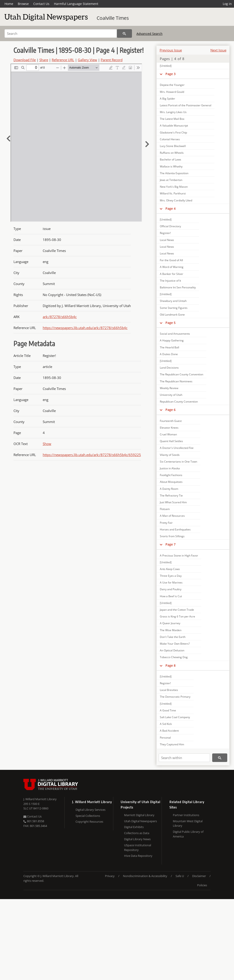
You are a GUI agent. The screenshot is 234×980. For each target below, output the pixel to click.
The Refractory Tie (171, 496)
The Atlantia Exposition (174, 173)
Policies (202, 885)
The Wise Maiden (171, 630)
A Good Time (168, 710)
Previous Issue (171, 50)
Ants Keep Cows (170, 569)
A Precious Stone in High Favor (179, 556)
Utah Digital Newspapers (140, 821)
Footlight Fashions (171, 475)
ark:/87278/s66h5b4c (60, 317)
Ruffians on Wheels (172, 153)
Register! (165, 233)
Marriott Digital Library (139, 815)
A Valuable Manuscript (174, 126)
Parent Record (112, 60)
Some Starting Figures (174, 308)
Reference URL (63, 60)
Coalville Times (113, 18)
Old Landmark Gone (172, 315)
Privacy (110, 876)
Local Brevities (169, 690)
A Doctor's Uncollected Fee (177, 448)
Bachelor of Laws (170, 159)
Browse (23, 4)
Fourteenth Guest (171, 421)
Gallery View (87, 60)
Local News (167, 240)
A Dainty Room (169, 489)
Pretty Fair (166, 523)
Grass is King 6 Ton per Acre (177, 616)
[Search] (61, 33)
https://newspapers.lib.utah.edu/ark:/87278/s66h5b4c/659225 (92, 455)
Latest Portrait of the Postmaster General (186, 105)
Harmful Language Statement (76, 4)
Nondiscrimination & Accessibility (145, 876)
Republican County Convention (179, 402)
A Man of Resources (172, 516)
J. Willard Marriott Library (40, 799)
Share (44, 60)
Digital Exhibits (134, 827)
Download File (25, 60)
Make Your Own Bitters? (175, 644)
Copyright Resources (89, 822)
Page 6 (170, 410)
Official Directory (170, 226)
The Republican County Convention (182, 374)
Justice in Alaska (170, 468)
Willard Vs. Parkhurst (173, 193)
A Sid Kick (166, 724)
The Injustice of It (170, 281)
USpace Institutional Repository (138, 847)
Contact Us (41, 4)
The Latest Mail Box (172, 119)
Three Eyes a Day (171, 576)
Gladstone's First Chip (173, 133)
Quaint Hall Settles (171, 441)
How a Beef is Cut (171, 596)
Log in (227, 4)
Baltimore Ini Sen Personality (178, 287)
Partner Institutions (186, 815)
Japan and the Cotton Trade (177, 610)
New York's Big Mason (174, 187)
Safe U (180, 876)
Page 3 (170, 74)
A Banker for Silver (172, 274)
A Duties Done (169, 354)
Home (9, 4)
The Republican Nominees (176, 381)
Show (47, 444)
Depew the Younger (172, 85)
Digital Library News (137, 839)
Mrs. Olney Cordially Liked (176, 200)
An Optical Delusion (172, 650)
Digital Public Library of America (188, 834)
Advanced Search (149, 34)
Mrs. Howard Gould (172, 92)
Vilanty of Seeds (170, 455)
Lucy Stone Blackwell (173, 146)
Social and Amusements (175, 334)
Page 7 (170, 544)
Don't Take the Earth (173, 637)
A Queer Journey (170, 623)
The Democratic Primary (175, 697)
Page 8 (170, 665)
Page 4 (170, 208)
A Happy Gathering (172, 340)
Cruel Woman (168, 434)
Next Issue (218, 50)
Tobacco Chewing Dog (174, 657)
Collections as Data (137, 833)
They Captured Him (172, 744)
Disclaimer (199, 876)
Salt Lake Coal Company (175, 717)
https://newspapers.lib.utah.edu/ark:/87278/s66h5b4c (85, 328)
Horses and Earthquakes (175, 529)
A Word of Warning (172, 267)
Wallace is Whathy (171, 166)
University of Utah (171, 395)
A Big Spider (167, 99)
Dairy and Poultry (171, 589)
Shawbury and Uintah (173, 301)
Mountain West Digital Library (188, 823)
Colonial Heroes (170, 139)
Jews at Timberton (171, 180)
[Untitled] (166, 66)
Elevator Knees (169, 428)
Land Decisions (169, 368)
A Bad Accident (169, 731)
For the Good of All (171, 260)
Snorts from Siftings (172, 536)
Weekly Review (169, 388)
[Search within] (184, 758)
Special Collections (88, 816)
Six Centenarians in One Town (178, 462)
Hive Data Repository (138, 856)
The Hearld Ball (169, 347)
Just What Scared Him (173, 502)
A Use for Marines (171, 582)
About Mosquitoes (171, 482)
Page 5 (170, 323)
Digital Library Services (90, 810)
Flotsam (165, 509)
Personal (165, 738)
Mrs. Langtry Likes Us (173, 112)
